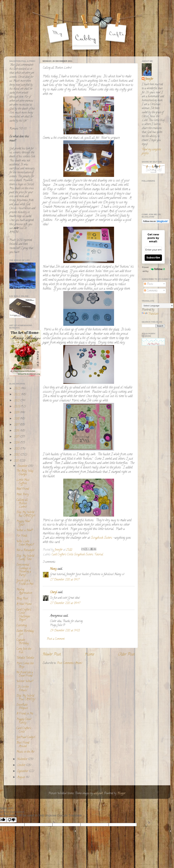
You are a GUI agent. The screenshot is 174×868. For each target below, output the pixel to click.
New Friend (23, 489)
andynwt (98, 794)
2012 (17, 455)
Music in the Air (25, 752)
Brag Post (22, 599)
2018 (17, 419)
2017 (17, 425)
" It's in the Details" (22, 689)
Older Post (126, 655)
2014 (17, 443)
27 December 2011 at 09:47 (65, 603)
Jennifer (149, 79)
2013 (17, 449)
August (21, 777)
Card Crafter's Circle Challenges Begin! (24, 615)
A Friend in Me (25, 714)
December (23, 466)
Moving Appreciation (24, 592)
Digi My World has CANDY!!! (26, 514)
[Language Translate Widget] (158, 306)
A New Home (24, 604)
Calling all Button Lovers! (22, 504)
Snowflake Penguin (22, 707)
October (22, 765)
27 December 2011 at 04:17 (65, 580)
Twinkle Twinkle (25, 658)
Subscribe (153, 258)
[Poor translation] (12, 820)
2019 (17, 413)
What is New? (25, 531)
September (23, 771)
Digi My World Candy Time (25, 558)
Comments (151, 291)
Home (89, 655)
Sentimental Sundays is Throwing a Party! (24, 570)
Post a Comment (56, 639)
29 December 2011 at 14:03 (65, 631)
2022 (17, 395)
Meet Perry (23, 495)
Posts (149, 284)
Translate (150, 314)
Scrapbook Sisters (102, 538)
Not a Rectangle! (25, 550)
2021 (17, 401)
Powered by (153, 269)
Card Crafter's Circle (62, 555)
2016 (17, 431)
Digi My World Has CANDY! (26, 698)
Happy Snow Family (24, 721)
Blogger (121, 794)
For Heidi (22, 536)
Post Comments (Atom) (70, 663)
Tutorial (99, 555)
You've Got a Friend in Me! (25, 583)
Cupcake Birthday (23, 642)
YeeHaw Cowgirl (26, 737)
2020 (17, 407)
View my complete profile (151, 152)
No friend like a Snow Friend (25, 674)
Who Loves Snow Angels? (25, 543)
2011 (17, 461)
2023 (17, 389)
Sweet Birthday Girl (25, 633)
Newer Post (52, 655)
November (23, 759)
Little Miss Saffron (23, 482)
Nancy (53, 569)
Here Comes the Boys (25, 665)
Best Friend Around (23, 745)
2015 (17, 437)
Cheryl (53, 592)
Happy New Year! (23, 523)
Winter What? (25, 681)
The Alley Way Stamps (25, 473)
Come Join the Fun (24, 651)
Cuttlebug (22, 626)
